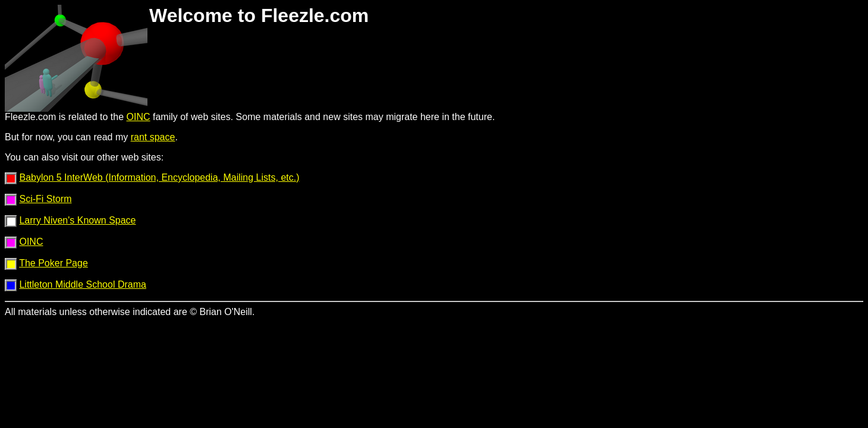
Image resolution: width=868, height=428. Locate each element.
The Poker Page (54, 263)
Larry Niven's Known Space (77, 220)
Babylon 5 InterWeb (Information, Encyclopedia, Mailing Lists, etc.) (159, 177)
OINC (139, 117)
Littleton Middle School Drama (82, 284)
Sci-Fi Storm (45, 199)
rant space (153, 137)
